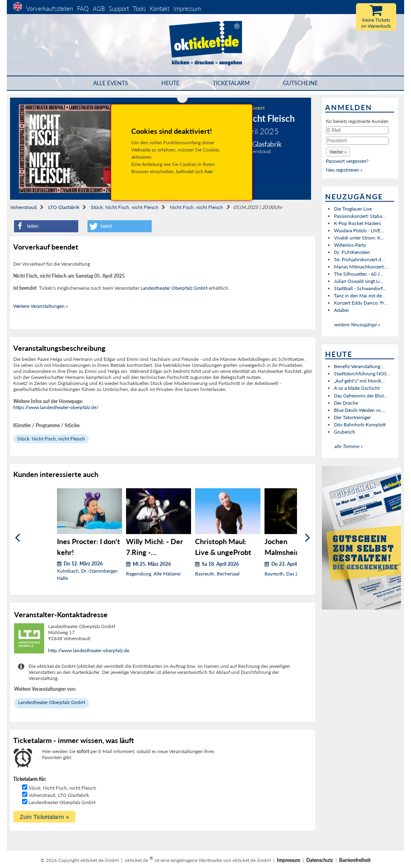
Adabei (341, 310)
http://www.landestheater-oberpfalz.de (89, 650)
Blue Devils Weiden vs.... (360, 410)
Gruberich (345, 432)
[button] (46, 226)
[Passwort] (357, 141)
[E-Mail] (357, 130)
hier (209, 171)
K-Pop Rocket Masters (357, 223)
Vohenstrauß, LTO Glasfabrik (59, 795)
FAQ (83, 8)
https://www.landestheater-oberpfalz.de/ (56, 407)
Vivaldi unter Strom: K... (359, 238)
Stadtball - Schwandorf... (360, 288)
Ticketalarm (231, 83)
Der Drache (346, 403)
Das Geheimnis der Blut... (361, 396)
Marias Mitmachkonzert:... (361, 267)
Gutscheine (300, 83)
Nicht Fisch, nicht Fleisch (196, 207)
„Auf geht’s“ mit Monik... (359, 381)
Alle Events (111, 83)
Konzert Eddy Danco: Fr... (361, 303)
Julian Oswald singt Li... (359, 281)
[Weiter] (308, 537)
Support (119, 8)
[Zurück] (17, 537)
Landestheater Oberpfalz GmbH (174, 288)
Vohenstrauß (23, 207)
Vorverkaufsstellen (50, 8)
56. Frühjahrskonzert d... (359, 259)
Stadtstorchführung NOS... (362, 374)
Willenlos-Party (350, 245)
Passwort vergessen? (347, 161)
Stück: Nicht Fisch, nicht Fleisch (125, 207)
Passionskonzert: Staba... (360, 216)
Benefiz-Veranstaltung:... (359, 366)
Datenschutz (320, 860)
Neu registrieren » (344, 170)
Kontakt (160, 8)
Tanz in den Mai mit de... (360, 296)
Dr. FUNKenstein (352, 252)
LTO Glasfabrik (64, 207)
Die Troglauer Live (353, 209)
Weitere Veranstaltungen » (41, 306)
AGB (99, 8)
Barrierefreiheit (355, 860)
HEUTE (170, 83)
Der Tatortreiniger (352, 417)
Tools (139, 8)
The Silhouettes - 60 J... (359, 274)
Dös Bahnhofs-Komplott (360, 425)
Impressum (187, 8)
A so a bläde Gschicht (357, 388)
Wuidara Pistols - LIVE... (359, 230)
